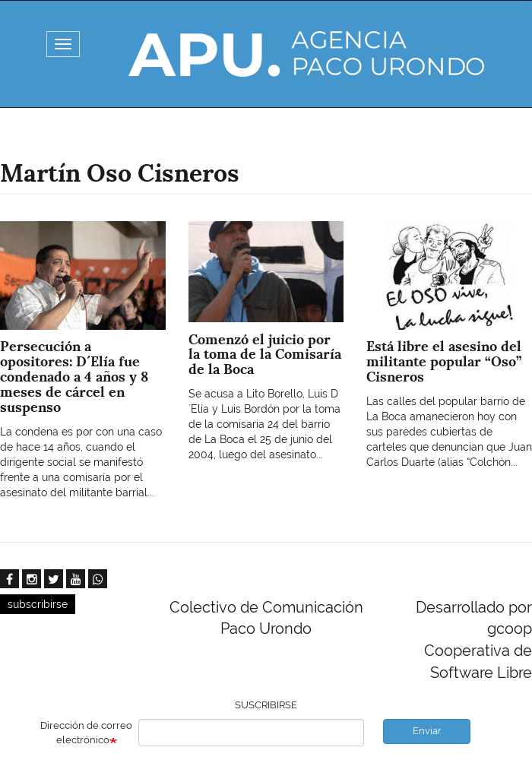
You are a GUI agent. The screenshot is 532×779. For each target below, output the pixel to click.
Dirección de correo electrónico (86, 733)
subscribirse (38, 604)
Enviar (427, 731)
